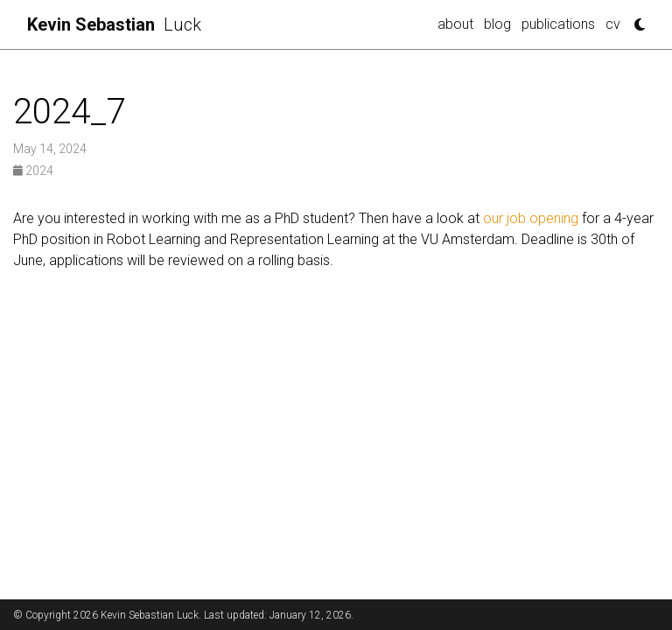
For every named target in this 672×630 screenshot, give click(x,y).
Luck (114, 24)
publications (558, 24)
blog (497, 24)
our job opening (531, 218)
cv (613, 24)
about (455, 24)
